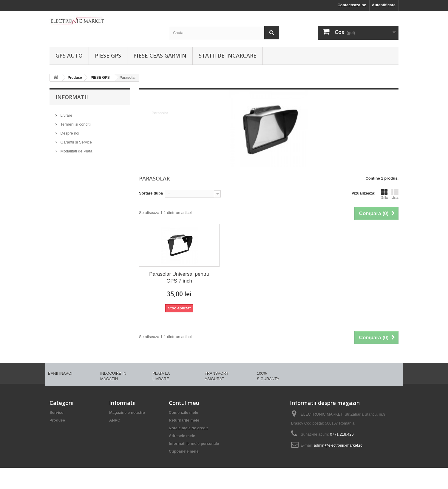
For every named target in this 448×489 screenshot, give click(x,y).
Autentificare (384, 5)
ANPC (115, 420)
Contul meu (184, 403)
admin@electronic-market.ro (338, 445)
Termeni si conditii (75, 122)
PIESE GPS (108, 55)
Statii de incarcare (228, 55)
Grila (384, 194)
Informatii (72, 97)
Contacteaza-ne (352, 5)
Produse (57, 420)
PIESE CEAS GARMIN (160, 55)
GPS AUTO (69, 55)
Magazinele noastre (127, 412)
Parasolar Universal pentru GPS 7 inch (179, 277)
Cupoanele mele (184, 451)
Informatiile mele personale (194, 444)
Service (56, 412)
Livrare (66, 113)
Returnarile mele (184, 420)
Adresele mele (182, 436)
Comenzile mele (183, 412)
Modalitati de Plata (76, 149)
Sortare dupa (151, 193)
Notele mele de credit (188, 428)
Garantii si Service (76, 140)
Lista (395, 194)
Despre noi (69, 131)
